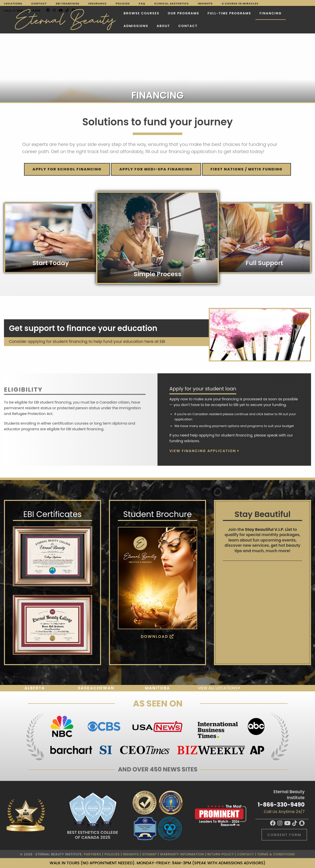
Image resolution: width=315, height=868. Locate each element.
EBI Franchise (67, 3)
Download (158, 637)
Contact (39, 3)
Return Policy (221, 854)
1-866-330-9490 (281, 805)
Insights (205, 3)
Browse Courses (118, 13)
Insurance (98, 3)
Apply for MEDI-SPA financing (156, 169)
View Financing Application (204, 451)
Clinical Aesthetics (172, 3)
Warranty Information (182, 854)
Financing (247, 13)
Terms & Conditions (276, 854)
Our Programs (160, 13)
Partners (93, 854)
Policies (123, 3)
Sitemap (149, 854)
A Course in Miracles (240, 3)
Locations (13, 3)
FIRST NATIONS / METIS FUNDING (247, 169)
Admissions (112, 25)
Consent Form (284, 835)
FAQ (142, 3)
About (140, 25)
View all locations (219, 688)
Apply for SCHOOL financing (67, 169)
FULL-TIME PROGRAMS (206, 13)
